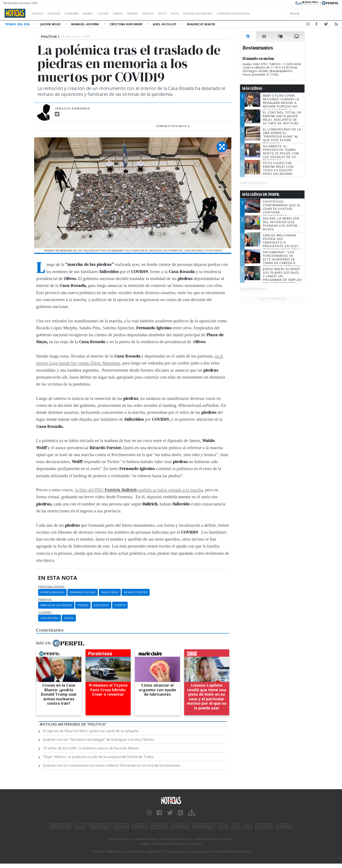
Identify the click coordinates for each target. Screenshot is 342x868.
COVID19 (120, 605)
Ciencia (132, 13)
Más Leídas (252, 88)
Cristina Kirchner (126, 24)
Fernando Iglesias (83, 592)
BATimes (284, 826)
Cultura (115, 13)
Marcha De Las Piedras (56, 605)
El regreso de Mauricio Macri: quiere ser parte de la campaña (91, 731)
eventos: (45, 600)
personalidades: (52, 587)
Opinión (150, 13)
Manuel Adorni (86, 24)
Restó (184, 13)
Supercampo (203, 826)
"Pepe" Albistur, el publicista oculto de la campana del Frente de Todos (98, 757)
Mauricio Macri (201, 24)
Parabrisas (180, 826)
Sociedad (58, 13)
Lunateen (264, 826)
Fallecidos (101, 605)
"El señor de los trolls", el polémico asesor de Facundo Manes (91, 748)
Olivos (69, 618)
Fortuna (121, 826)
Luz (236, 826)
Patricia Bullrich (52, 592)
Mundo (98, 13)
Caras (80, 826)
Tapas (199, 13)
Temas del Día (18, 24)
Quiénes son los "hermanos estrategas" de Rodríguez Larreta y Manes (98, 739)
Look (223, 826)
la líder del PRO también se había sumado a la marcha (139, 490)
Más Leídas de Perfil (261, 194)
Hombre (140, 826)
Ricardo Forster (136, 592)
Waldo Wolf (110, 592)
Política (39, 13)
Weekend (159, 826)
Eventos (168, 13)
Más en (60, 643)
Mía (248, 826)
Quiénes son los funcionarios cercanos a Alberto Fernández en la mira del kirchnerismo (112, 765)
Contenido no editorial (269, 13)
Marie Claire (100, 826)
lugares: (45, 613)
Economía (79, 13)
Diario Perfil (61, 826)
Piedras (83, 605)
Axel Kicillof (165, 24)
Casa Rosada (50, 618)
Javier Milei (51, 24)
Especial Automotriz (226, 13)
